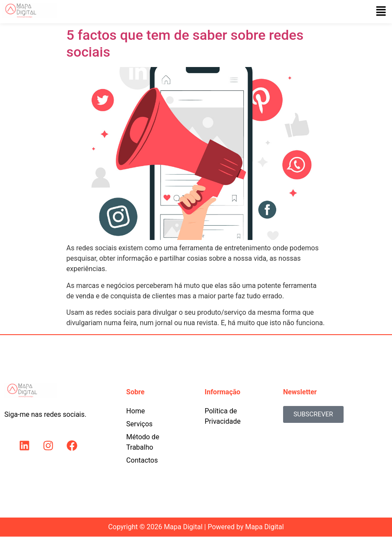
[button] (381, 12)
